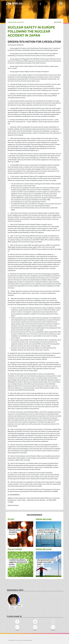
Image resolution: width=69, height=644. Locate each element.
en (55, 22)
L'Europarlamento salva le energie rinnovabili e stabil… (47, 562)
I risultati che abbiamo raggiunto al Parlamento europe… (18, 562)
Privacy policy (19, 640)
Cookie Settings (27, 640)
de (60, 22)
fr (58, 22)
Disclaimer (11, 640)
